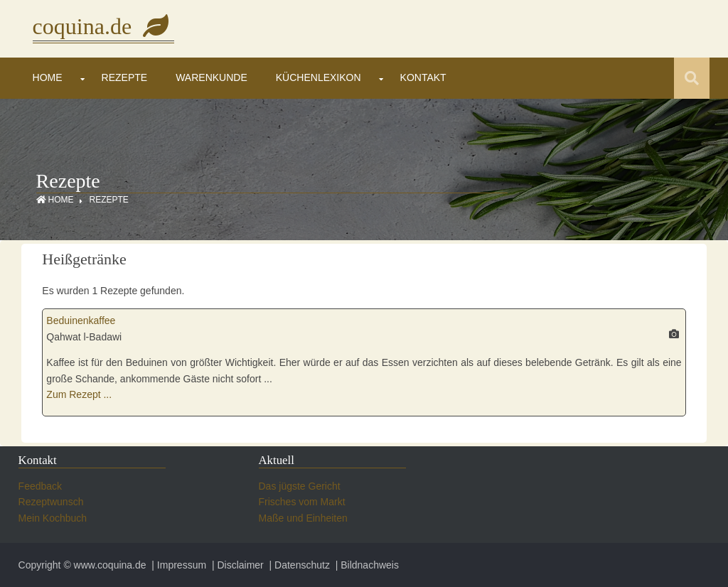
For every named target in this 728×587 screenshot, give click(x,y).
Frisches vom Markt (302, 502)
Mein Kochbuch (53, 518)
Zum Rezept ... (79, 394)
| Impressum (177, 565)
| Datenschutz (298, 565)
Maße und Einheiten (303, 518)
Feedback (40, 486)
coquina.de (104, 26)
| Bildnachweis (366, 565)
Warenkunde (212, 77)
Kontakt (423, 77)
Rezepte (125, 77)
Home (48, 77)
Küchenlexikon (318, 77)
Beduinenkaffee (81, 321)
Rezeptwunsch (51, 502)
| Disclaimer (236, 565)
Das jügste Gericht (300, 486)
